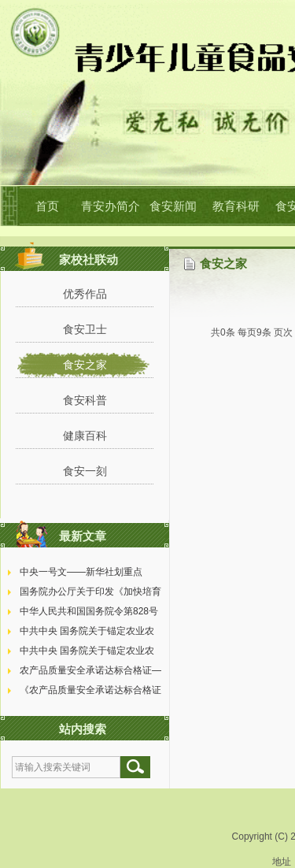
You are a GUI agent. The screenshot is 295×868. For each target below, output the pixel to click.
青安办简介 (111, 206)
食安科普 (85, 400)
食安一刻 (85, 471)
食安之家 (85, 365)
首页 (47, 206)
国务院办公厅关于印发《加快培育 (90, 592)
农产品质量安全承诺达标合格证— (90, 670)
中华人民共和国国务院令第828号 (89, 611)
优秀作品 (85, 294)
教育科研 (236, 206)
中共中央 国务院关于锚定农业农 (87, 631)
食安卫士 (85, 329)
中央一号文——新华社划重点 (81, 572)
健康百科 (85, 436)
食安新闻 (173, 206)
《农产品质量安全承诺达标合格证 (90, 690)
